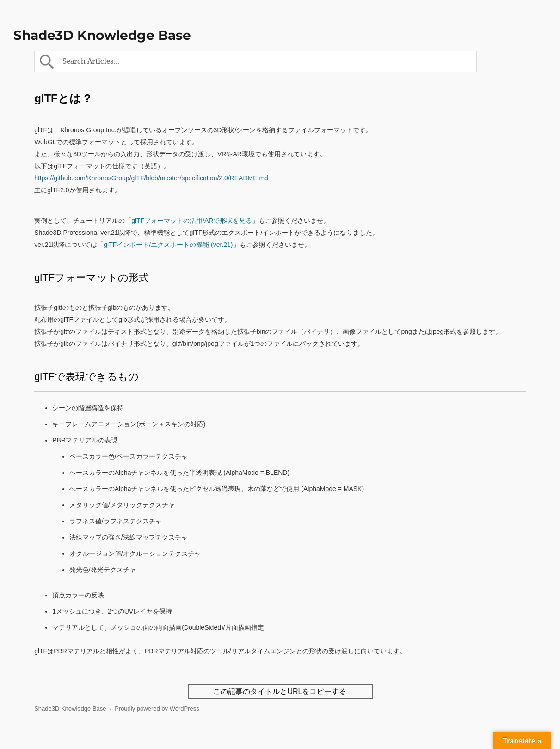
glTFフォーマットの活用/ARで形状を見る (192, 221)
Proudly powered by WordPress (157, 709)
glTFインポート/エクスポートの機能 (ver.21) (168, 245)
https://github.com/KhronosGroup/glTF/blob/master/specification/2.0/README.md (151, 178)
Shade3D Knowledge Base (102, 35)
